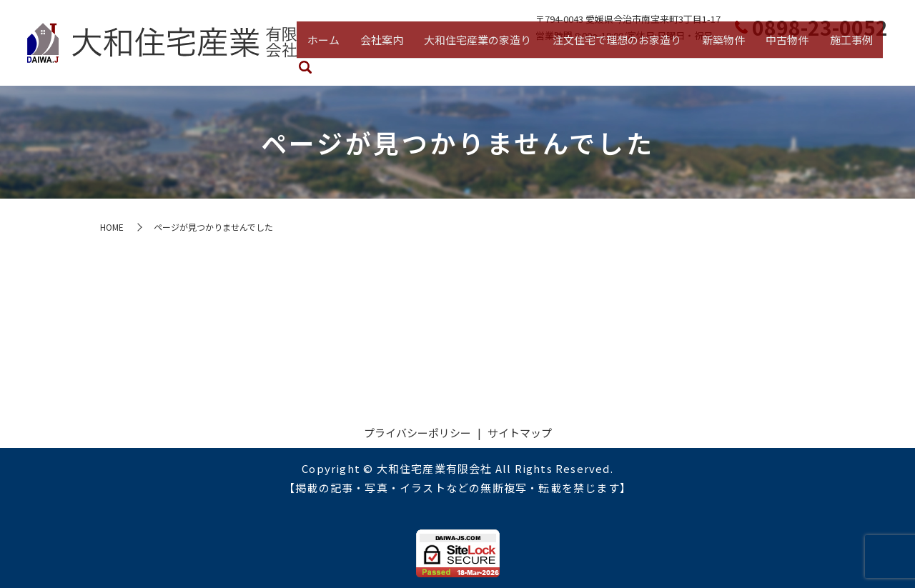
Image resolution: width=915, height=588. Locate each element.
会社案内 (390, 62)
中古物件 (781, 62)
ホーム (336, 62)
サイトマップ (520, 433)
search (879, 64)
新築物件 (721, 62)
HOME (112, 227)
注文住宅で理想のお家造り (618, 62)
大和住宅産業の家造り (483, 62)
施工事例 (841, 62)
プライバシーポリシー (417, 433)
